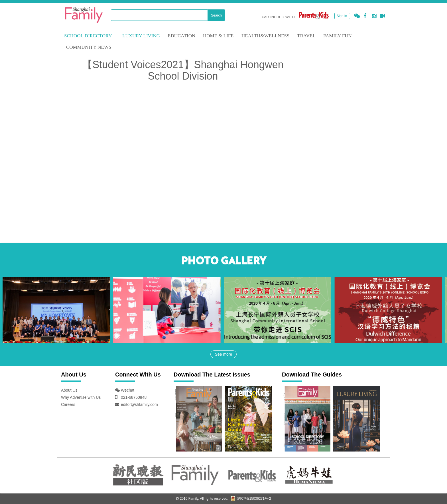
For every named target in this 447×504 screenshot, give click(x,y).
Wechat (127, 390)
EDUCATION (181, 36)
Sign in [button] (342, 16)
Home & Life (218, 36)
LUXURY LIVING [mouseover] (141, 36)
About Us (69, 390)
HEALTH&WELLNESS (265, 36)
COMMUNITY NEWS (89, 47)
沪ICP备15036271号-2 (251, 499)
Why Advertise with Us (81, 397)
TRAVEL (306, 36)
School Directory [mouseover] (88, 36)
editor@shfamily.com (139, 404)
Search (216, 15)
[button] (357, 16)
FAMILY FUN (338, 36)
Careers (68, 404)
